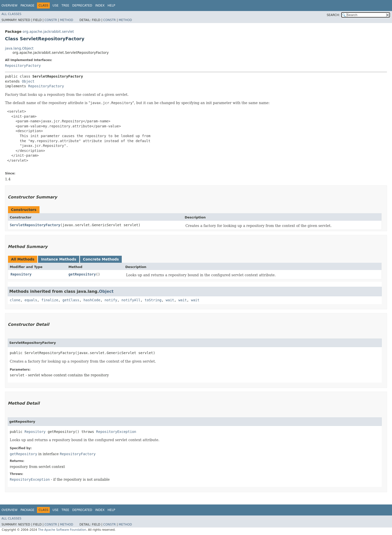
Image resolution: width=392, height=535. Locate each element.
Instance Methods (58, 259)
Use (55, 6)
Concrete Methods (101, 259)
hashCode (92, 300)
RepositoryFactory (23, 66)
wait (170, 300)
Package (27, 6)
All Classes (11, 14)
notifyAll (131, 300)
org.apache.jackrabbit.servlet (48, 32)
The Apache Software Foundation (62, 530)
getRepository (82, 274)
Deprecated (82, 6)
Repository (21, 274)
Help (111, 6)
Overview (9, 6)
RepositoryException (116, 432)
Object (28, 81)
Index (100, 6)
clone (15, 300)
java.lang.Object (19, 48)
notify (111, 300)
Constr (51, 20)
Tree (65, 6)
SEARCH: (333, 15)
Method (67, 20)
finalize (50, 300)
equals (31, 300)
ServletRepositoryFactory (35, 225)
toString (153, 300)
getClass (71, 300)
